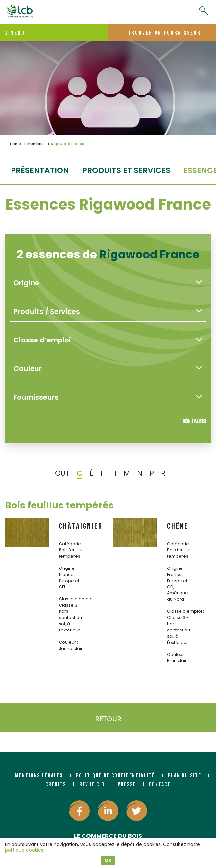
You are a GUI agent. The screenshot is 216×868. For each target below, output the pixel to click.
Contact (160, 785)
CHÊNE (178, 526)
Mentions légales (39, 776)
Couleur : (68, 642)
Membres (36, 144)
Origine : (68, 568)
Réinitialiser (194, 421)
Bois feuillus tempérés (59, 505)
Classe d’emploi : (77, 599)
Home (15, 144)
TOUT (60, 473)
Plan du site (185, 776)
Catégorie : (71, 544)
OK (108, 860)
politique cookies (24, 850)
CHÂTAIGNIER (81, 526)
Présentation (40, 170)
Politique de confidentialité (115, 776)
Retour (108, 719)
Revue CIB (92, 785)
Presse (127, 785)
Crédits (56, 785)
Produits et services (126, 170)
